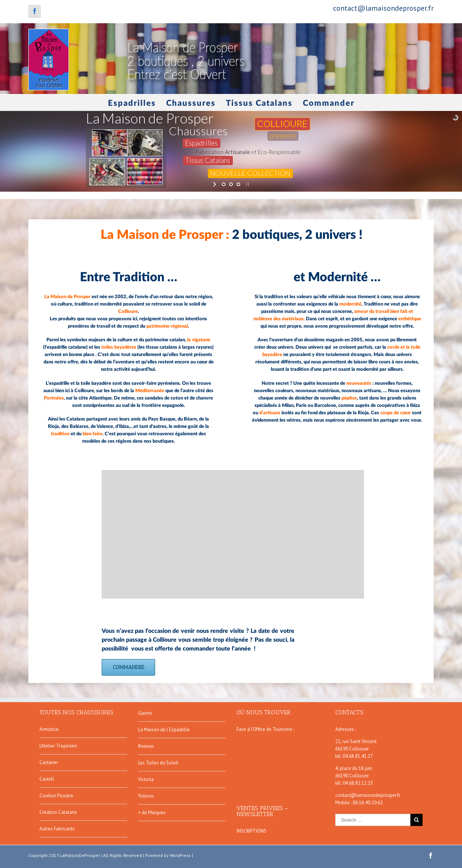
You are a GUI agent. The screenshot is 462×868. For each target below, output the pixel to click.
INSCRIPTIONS (251, 831)
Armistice (49, 729)
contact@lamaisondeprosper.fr (383, 8)
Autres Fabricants (57, 829)
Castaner (49, 762)
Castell (47, 779)
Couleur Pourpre (56, 796)
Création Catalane (58, 812)
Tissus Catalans (259, 103)
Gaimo (145, 713)
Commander (329, 103)
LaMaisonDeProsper (80, 855)
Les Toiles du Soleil (158, 763)
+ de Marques (152, 813)
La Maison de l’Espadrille (164, 730)
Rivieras (146, 746)
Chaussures (191, 103)
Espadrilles (132, 103)
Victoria (146, 779)
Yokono (146, 796)
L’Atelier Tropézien (58, 746)
